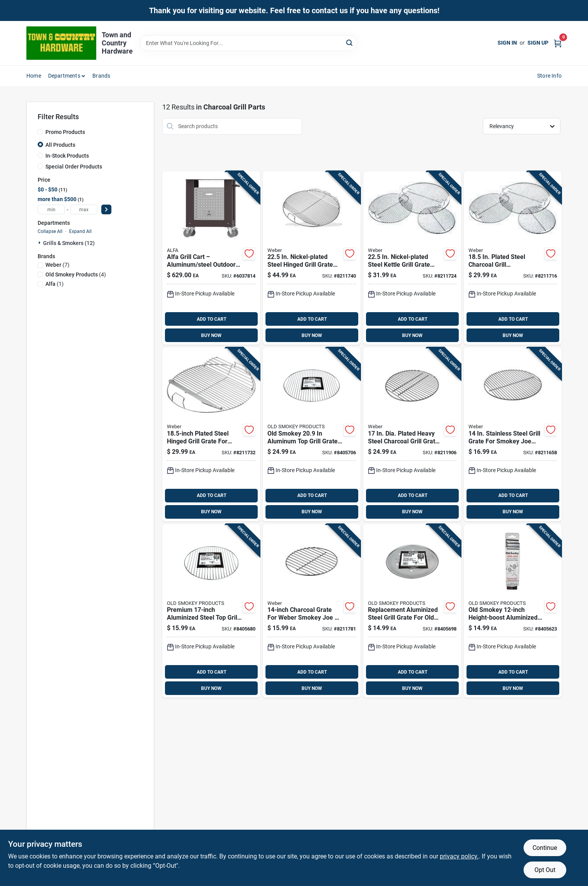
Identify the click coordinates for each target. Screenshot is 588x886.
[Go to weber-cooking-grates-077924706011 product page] (513, 258)
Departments (64, 76)
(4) (76, 274)
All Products (60, 145)
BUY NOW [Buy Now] (211, 335)
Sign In (507, 43)
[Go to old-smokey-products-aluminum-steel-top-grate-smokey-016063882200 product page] (312, 434)
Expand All (80, 231)
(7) (57, 265)
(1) (55, 284)
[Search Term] (248, 43)
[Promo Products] (40, 132)
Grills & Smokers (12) (69, 243)
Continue (545, 848)
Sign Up (538, 43)
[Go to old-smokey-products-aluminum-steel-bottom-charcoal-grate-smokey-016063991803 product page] (412, 611)
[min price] (51, 209)
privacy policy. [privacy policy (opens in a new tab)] (459, 856)
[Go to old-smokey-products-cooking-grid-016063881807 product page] (211, 611)
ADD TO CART (212, 319)
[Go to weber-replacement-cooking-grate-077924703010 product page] (513, 434)
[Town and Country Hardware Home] (61, 43)
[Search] (350, 43)
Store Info (549, 76)
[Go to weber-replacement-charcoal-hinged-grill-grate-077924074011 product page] (312, 258)
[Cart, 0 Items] (558, 43)
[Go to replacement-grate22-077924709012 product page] (412, 258)
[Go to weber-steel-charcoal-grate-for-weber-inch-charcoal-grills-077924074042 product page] (312, 611)
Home (34, 76)
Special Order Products (74, 167)
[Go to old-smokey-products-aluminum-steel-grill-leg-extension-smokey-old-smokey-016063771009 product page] (513, 611)
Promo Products (65, 132)
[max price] (84, 209)
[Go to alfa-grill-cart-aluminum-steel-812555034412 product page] (211, 258)
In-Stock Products (67, 156)
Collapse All (50, 231)
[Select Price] (106, 209)
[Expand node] (40, 243)
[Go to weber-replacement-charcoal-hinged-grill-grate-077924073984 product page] (211, 434)
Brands (101, 76)
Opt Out (545, 870)
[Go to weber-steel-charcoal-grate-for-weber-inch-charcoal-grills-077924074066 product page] (412, 434)
